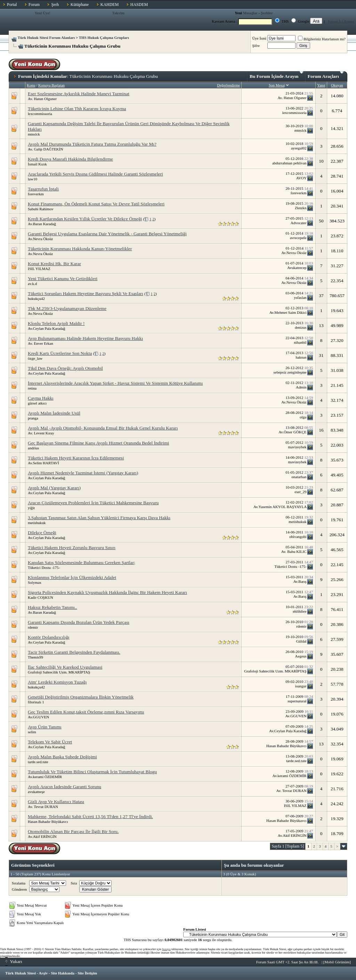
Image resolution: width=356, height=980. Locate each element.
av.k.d (32, 284)
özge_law (35, 358)
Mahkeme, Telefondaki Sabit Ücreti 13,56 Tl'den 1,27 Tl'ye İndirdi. (90, 816)
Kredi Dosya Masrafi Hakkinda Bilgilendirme (70, 159)
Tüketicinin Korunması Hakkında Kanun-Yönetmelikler (80, 249)
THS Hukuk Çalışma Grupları (104, 38)
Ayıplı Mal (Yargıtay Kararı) (54, 488)
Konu (31, 85)
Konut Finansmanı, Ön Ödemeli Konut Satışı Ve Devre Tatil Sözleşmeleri (96, 204)
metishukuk (37, 523)
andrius (33, 448)
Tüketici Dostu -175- (44, 567)
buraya (166, 949)
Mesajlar (250, 13)
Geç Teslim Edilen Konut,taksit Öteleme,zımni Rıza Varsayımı (86, 712)
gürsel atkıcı (37, 403)
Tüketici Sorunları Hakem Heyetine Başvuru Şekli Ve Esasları (86, 293)
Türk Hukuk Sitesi (21, 973)
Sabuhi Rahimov (41, 209)
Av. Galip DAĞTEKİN (45, 149)
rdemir (33, 627)
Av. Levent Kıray (41, 433)
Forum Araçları (326, 75)
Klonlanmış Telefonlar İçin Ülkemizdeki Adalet (72, 577)
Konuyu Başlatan (51, 85)
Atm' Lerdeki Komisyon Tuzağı (57, 682)
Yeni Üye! (42, 13)
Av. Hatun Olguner (42, 99)
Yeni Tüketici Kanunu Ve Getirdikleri (63, 279)
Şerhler (267, 13)
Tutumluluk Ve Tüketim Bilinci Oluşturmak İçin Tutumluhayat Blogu (92, 772)
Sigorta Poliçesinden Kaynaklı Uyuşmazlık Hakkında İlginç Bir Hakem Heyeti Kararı (107, 592)
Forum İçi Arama (341, 21)
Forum (34, 5)
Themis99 (35, 657)
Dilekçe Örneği (42, 533)
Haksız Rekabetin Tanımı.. (52, 607)
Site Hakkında (63, 973)
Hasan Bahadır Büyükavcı (48, 822)
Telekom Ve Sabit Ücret (50, 742)
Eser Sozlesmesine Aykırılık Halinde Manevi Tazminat (79, 94)
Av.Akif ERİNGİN (42, 836)
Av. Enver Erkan (41, 343)
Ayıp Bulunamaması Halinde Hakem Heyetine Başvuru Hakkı (85, 338)
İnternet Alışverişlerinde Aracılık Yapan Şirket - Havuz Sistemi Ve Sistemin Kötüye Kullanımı (115, 383)
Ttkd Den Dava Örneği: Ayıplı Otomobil (65, 368)
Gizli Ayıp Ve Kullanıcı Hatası (56, 802)
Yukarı (14, 961)
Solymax (35, 582)
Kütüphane (80, 5)
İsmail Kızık (37, 164)
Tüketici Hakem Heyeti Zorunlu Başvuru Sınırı (72, 548)
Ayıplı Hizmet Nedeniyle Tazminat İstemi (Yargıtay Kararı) (83, 473)
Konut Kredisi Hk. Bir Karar (54, 264)
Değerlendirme (228, 85)
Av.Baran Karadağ (42, 224)
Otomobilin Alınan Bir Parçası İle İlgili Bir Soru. (73, 831)
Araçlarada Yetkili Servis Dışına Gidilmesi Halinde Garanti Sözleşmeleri (95, 174)
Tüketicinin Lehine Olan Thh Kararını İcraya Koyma (77, 109)
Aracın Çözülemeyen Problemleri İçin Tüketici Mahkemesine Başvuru (93, 503)
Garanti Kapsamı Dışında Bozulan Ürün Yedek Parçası (79, 622)
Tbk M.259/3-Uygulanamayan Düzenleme (67, 308)
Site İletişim (87, 973)
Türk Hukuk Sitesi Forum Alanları (46, 38)
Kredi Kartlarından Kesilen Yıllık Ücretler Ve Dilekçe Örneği (85, 219)
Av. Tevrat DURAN (43, 807)
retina (32, 388)
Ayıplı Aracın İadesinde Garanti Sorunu (64, 787)
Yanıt (321, 85)
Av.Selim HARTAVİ (43, 463)
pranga (33, 418)
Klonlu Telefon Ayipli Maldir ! (56, 323)
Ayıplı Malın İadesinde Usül (54, 413)
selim (32, 732)
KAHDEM (110, 5)
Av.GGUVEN (38, 717)
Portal (12, 5)
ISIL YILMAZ (39, 269)
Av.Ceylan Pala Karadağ (47, 328)
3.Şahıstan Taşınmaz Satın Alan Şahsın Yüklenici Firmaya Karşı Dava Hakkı (99, 518)
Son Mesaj (277, 85)
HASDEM (139, 5)
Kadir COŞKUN (41, 597)
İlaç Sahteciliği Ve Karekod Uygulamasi (65, 667)
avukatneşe (36, 792)
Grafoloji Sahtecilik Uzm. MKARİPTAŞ (59, 672)
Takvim (118, 13)
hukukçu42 (36, 299)
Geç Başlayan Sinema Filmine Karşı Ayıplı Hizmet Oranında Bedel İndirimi (98, 443)
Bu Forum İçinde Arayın (277, 75)
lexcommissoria (40, 114)
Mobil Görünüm (337, 962)
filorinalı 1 (36, 702)
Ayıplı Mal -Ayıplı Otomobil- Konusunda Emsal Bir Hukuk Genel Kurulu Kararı (103, 428)
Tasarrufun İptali (43, 189)
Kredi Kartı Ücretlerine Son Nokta (60, 353)
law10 (33, 179)
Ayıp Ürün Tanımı (45, 727)
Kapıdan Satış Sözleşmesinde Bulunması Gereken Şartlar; (82, 562)
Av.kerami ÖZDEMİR (45, 777)
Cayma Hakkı (41, 398)
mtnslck (34, 134)
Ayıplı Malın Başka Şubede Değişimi (62, 757)
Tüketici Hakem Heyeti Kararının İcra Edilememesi (76, 458)
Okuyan (337, 85)
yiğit (31, 508)
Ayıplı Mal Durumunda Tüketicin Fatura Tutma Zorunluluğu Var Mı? (92, 144)
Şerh (55, 5)
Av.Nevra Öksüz (40, 239)
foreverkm (36, 194)
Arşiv (43, 973)
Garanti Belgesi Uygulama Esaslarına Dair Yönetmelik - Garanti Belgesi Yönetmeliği (107, 234)
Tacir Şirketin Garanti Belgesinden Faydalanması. (74, 652)
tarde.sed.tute (38, 762)
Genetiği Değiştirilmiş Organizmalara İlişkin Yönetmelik (81, 697)
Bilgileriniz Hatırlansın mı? (322, 39)
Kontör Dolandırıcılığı (49, 637)
